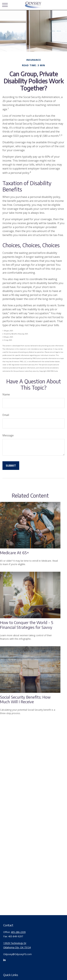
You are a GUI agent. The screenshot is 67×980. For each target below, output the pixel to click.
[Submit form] (11, 466)
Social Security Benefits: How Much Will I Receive (25, 699)
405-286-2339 (18, 932)
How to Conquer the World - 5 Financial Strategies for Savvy (27, 625)
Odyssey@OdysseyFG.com (17, 954)
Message (8, 435)
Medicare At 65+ (14, 553)
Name (6, 394)
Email (6, 415)
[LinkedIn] (4, 961)
